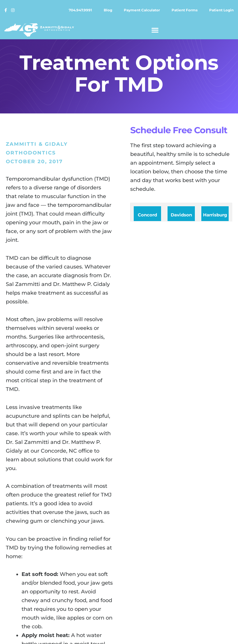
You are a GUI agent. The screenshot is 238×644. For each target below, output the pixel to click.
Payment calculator (142, 10)
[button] (155, 30)
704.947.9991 (80, 10)
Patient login (221, 10)
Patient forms (185, 10)
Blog (108, 10)
